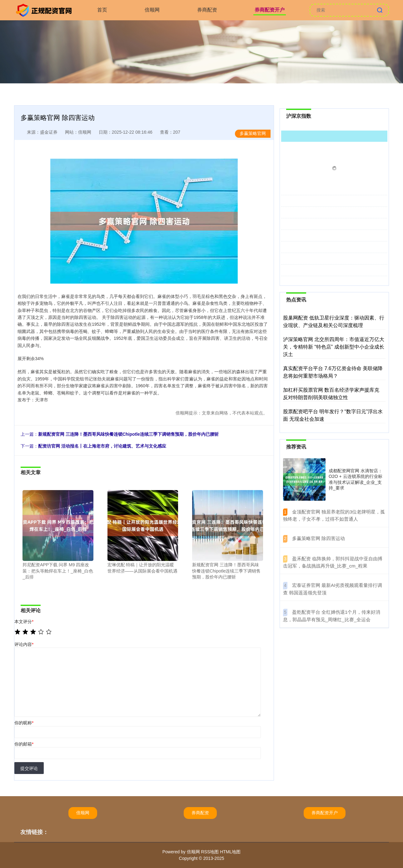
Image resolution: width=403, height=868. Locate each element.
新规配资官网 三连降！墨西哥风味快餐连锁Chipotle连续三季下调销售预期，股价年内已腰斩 (128, 434)
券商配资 (207, 10)
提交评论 (29, 768)
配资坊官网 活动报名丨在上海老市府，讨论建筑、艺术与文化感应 (102, 446)
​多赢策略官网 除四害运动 (318, 538)
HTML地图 (230, 852)
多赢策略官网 (253, 133)
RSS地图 (210, 852)
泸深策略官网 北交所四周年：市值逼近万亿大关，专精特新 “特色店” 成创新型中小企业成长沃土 (334, 347)
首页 (102, 10)
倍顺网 (152, 10)
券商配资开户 (270, 10)
